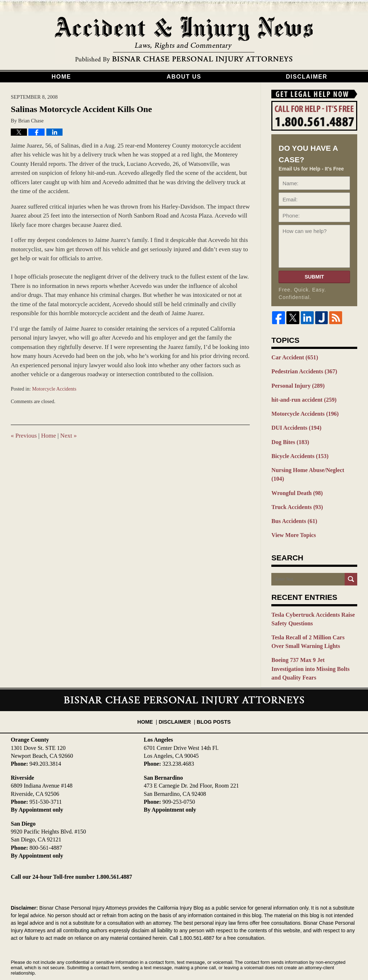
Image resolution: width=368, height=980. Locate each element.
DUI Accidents (295, 425)
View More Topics (292, 519)
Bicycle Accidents (298, 452)
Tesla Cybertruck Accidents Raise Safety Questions (310, 602)
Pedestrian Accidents (302, 371)
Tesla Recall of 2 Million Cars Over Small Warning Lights (312, 623)
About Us (184, 77)
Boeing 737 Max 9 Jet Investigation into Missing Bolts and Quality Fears (314, 645)
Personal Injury (296, 384)
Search (351, 562)
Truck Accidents (295, 492)
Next (69, 436)
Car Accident (293, 357)
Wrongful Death (295, 479)
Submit (314, 277)
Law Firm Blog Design (323, 958)
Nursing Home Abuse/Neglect (312, 465)
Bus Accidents (293, 505)
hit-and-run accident (302, 398)
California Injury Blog (184, 40)
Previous (24, 436)
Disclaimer (307, 77)
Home (61, 77)
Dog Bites (289, 438)
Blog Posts (212, 689)
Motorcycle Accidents (54, 389)
